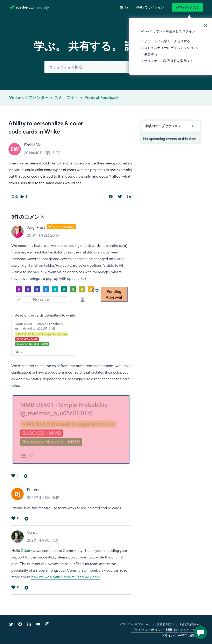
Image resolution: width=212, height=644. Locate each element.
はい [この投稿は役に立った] (22, 197)
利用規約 (172, 630)
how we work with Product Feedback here (66, 577)
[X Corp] (120, 197)
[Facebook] (111, 197)
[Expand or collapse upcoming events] (192, 126)
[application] (200, 632)
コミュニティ (66, 98)
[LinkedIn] (129, 197)
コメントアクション (25, 476)
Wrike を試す (188, 7)
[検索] (106, 67)
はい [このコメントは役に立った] (13, 476)
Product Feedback (101, 98)
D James (35, 490)
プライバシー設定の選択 (179, 636)
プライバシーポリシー (148, 630)
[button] (150, 7)
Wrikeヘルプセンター (29, 98)
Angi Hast (36, 228)
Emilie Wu (33, 145)
